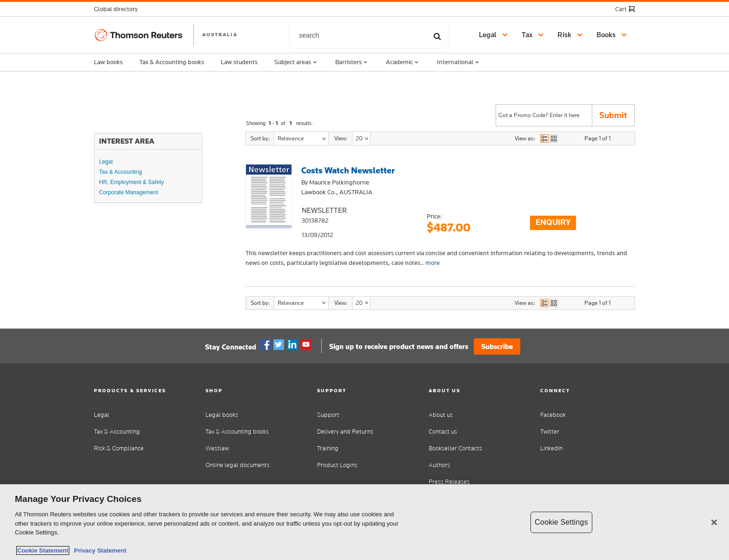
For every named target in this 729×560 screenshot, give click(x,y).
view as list (544, 138)
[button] (119, 9)
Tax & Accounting (120, 172)
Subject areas (296, 62)
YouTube (306, 345)
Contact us (443, 432)
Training (328, 448)
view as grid (554, 138)
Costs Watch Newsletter (348, 170)
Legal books (222, 415)
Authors (439, 465)
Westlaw (217, 448)
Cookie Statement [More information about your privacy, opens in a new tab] (43, 550)
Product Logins (337, 465)
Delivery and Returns (345, 432)
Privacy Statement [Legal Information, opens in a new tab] (99, 550)
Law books (108, 62)
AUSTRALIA (220, 34)
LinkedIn (551, 448)
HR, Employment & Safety (131, 182)
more (433, 263)
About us (441, 415)
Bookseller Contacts (455, 448)
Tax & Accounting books (172, 62)
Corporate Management (129, 192)
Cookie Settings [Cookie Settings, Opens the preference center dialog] (561, 522)
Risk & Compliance (119, 448)
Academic (403, 62)
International (459, 62)
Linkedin (292, 345)
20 (359, 138)
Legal (106, 162)
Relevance (291, 138)
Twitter (279, 345)
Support (328, 415)
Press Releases (449, 482)
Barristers (352, 62)
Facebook (265, 345)
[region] (364, 522)
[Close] (714, 522)
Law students (239, 62)
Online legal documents (238, 465)
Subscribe (497, 346)
